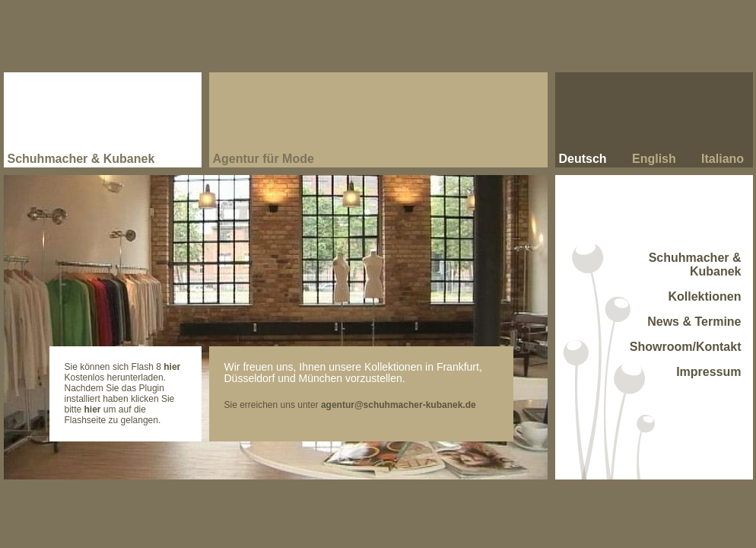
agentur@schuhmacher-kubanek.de (399, 405)
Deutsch (583, 159)
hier (172, 367)
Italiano (723, 159)
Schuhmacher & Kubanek (695, 264)
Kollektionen (704, 296)
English (654, 159)
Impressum (708, 372)
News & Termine (694, 322)
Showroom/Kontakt (686, 347)
